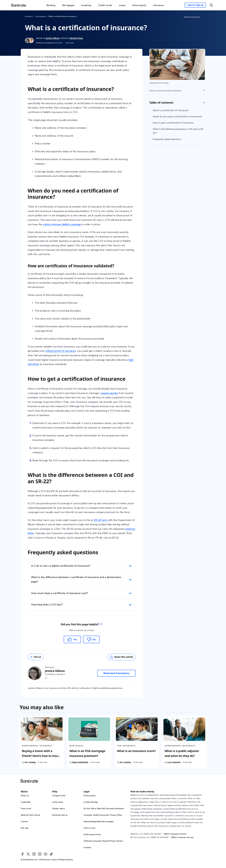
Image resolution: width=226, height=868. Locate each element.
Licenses (87, 848)
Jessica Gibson (53, 38)
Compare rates (59, 796)
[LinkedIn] (40, 854)
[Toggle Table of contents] (204, 103)
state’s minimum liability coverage (62, 224)
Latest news (58, 802)
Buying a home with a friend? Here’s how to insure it (41, 756)
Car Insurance (41, 16)
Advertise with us (60, 815)
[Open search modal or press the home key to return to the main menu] (211, 5)
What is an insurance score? (136, 751)
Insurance (29, 16)
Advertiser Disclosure (192, 17)
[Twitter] (28, 854)
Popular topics (58, 809)
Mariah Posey (76, 38)
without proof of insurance (61, 351)
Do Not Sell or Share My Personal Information (104, 809)
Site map (25, 828)
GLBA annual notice (92, 835)
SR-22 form (100, 520)
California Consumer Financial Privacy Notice (103, 841)
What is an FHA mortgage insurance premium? (87, 753)
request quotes (109, 393)
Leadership (26, 802)
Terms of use (89, 828)
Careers (24, 822)
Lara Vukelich (174, 762)
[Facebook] (22, 854)
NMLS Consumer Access (175, 834)
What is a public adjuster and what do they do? (182, 753)
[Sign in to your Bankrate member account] (195, 5)
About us (25, 796)
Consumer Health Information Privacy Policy (103, 815)
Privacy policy (90, 796)
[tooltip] (101, 624)
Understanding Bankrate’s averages (99, 822)
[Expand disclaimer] (204, 90)
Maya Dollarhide (80, 762)
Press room (26, 809)
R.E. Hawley (30, 762)
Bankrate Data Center (30, 815)
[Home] (19, 5)
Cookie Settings (91, 802)
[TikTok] (51, 854)
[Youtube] (46, 854)
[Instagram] (34, 854)
